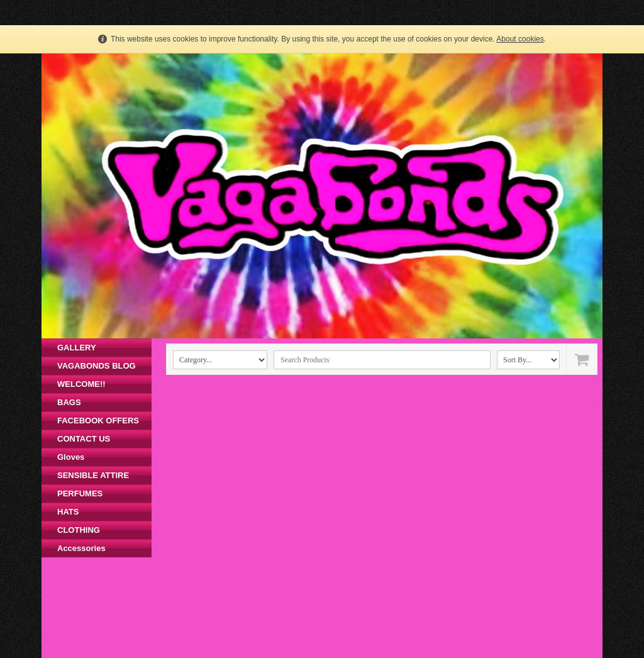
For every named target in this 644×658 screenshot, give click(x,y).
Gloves (71, 457)
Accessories (81, 548)
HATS (68, 512)
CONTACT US (84, 439)
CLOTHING (79, 530)
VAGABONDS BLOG (97, 366)
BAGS (69, 402)
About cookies (520, 39)
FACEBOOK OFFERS (98, 421)
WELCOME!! (81, 384)
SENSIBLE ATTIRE (93, 475)
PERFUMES (80, 493)
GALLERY (77, 348)
